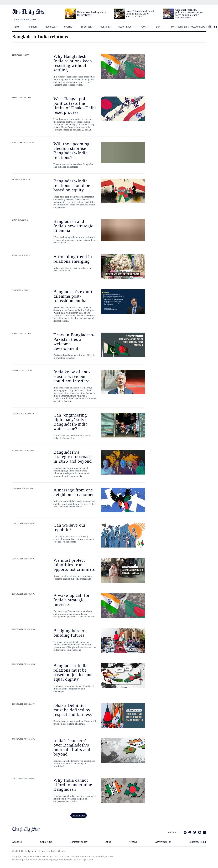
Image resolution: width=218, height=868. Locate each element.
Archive (133, 842)
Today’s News (198, 27)
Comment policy (79, 842)
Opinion (33, 27)
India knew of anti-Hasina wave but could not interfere (72, 376)
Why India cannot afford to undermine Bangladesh (73, 785)
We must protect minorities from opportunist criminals (74, 565)
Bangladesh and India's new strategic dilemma (73, 226)
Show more (79, 815)
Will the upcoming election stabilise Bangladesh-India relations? (71, 151)
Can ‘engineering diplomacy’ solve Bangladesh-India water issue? (70, 422)
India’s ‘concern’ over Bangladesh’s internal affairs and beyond (72, 747)
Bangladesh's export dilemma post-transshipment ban (73, 296)
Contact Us (46, 842)
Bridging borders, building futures (71, 633)
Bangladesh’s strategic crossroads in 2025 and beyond (73, 457)
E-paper (183, 27)
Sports (68, 27)
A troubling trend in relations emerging (73, 259)
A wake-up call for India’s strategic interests (72, 600)
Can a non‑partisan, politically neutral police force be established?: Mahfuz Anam (189, 14)
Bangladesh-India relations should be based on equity (72, 185)
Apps (108, 842)
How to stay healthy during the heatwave (92, 14)
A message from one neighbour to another (74, 492)
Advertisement (163, 842)
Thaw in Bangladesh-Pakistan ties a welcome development (74, 342)
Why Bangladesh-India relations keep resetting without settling (73, 63)
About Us (17, 842)
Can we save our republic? (69, 527)
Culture (105, 27)
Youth (144, 27)
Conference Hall (197, 842)
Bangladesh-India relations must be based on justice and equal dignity (73, 672)
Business (50, 27)
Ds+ (158, 27)
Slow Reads (125, 27)
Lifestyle (86, 27)
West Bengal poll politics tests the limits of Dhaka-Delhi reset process (75, 105)
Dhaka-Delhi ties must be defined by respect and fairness (73, 710)
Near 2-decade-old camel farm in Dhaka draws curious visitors (140, 14)
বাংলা (173, 27)
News (17, 27)
